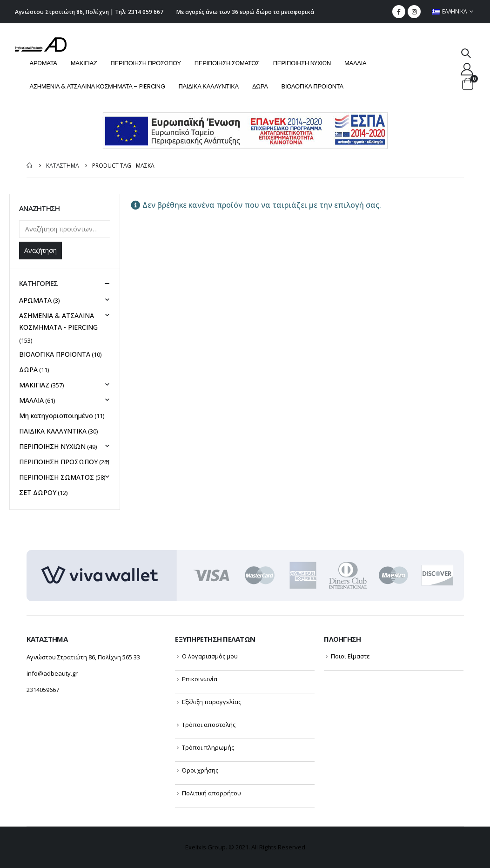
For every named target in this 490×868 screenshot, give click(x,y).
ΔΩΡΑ (260, 86)
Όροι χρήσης (200, 770)
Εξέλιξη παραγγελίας (211, 702)
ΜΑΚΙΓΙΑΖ (84, 63)
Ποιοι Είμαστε (350, 656)
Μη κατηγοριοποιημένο (56, 416)
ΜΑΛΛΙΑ (355, 63)
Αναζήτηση (40, 250)
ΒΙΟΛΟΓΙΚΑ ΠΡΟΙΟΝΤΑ (312, 86)
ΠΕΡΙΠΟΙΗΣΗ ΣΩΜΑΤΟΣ (227, 63)
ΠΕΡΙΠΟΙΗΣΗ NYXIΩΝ (302, 63)
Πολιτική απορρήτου (211, 793)
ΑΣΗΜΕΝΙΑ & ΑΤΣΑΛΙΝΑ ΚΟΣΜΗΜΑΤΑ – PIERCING (97, 86)
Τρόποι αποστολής (209, 725)
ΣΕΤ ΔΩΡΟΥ (38, 492)
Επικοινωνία (200, 679)
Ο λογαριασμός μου (210, 656)
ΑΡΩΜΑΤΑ (44, 63)
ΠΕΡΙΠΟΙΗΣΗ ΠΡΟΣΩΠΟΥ (146, 63)
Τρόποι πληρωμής (208, 747)
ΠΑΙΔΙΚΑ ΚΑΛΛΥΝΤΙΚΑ (208, 86)
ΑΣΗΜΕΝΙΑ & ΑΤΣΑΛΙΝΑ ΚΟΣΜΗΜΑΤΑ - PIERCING (58, 321)
